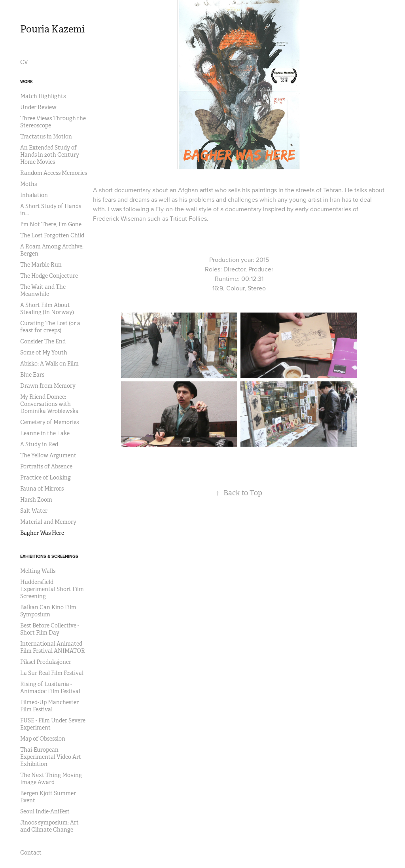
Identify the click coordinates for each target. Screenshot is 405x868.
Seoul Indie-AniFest (45, 811)
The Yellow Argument (48, 455)
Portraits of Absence (46, 466)
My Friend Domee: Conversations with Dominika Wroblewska (49, 404)
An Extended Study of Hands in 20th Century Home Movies (50, 155)
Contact (31, 853)
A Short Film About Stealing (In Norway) (47, 309)
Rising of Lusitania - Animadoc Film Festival (50, 688)
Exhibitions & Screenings (49, 556)
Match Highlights (43, 96)
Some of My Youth (44, 353)
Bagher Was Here (42, 533)
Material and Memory (48, 522)
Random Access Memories (54, 173)
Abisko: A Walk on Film (49, 364)
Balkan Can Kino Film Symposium (48, 611)
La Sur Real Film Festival (52, 673)
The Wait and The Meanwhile (43, 290)
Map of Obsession (43, 739)
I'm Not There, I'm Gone (51, 224)
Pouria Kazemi (52, 29)
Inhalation (34, 195)
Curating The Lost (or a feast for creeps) (50, 327)
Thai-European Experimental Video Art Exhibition (51, 757)
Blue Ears (32, 375)
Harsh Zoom (36, 500)
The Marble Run (41, 265)
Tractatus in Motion (46, 136)
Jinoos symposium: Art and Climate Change (49, 826)
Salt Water (34, 511)
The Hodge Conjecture (49, 276)
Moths (28, 184)
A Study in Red (39, 444)
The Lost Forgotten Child (52, 235)
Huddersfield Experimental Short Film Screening (52, 589)
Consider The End (43, 341)
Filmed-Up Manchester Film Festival (49, 706)
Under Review (38, 107)
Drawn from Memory (48, 386)
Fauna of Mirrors (42, 489)
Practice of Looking (45, 478)
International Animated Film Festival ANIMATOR (53, 647)
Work (26, 81)
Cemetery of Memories (49, 422)
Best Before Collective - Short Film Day (50, 629)
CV (24, 62)
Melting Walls (38, 571)
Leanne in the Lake (45, 433)
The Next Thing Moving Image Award (51, 779)
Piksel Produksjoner (46, 662)
